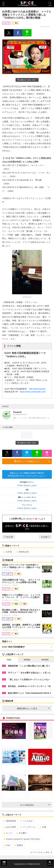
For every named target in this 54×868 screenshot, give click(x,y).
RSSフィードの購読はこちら (32, 461)
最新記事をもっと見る (33, 708)
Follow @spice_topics (27, 485)
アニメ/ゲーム (28, 827)
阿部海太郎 (23, 552)
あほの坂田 (10, 827)
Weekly (27, 660)
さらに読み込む (35, 805)
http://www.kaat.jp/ (37, 389)
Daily (9, 660)
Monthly (45, 660)
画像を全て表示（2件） (27, 80)
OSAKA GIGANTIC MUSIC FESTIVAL (22, 839)
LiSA (7, 845)
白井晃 (8, 552)
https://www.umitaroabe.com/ (33, 392)
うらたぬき (27, 821)
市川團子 (22, 833)
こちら (39, 198)
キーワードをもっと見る (41, 852)
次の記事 (45, 537)
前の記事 (9, 537)
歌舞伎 (19, 845)
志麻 (43, 827)
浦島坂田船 (10, 821)
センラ (8, 833)
